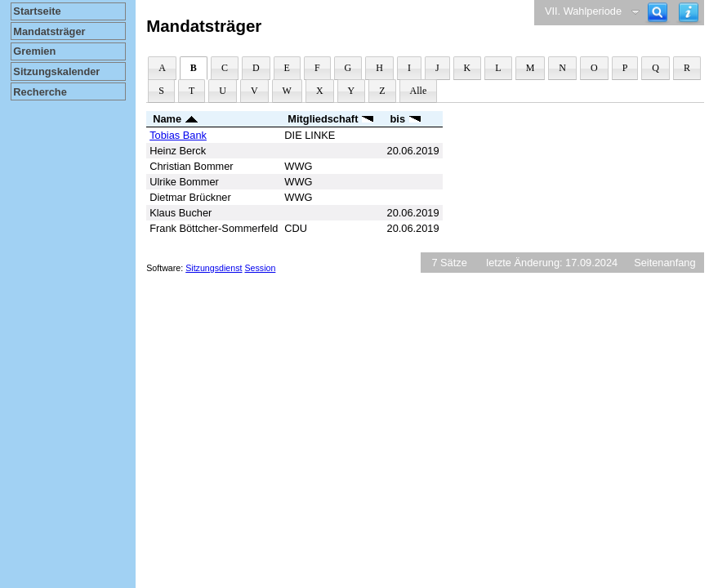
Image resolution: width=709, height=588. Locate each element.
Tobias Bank (178, 135)
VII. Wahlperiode (583, 11)
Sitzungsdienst (214, 268)
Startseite (37, 11)
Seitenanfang (664, 263)
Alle (419, 91)
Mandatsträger (49, 31)
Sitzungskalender (56, 71)
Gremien (34, 51)
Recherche (40, 92)
